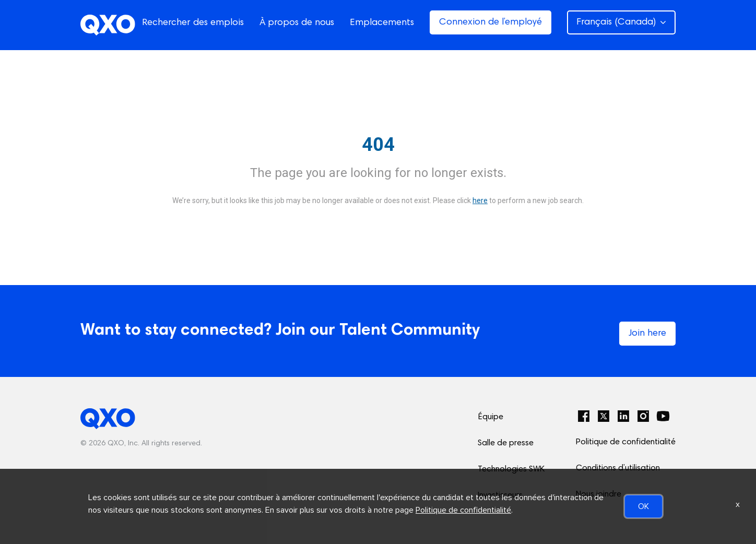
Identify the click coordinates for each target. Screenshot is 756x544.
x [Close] (738, 504)
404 (378, 145)
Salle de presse (506, 443)
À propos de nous (297, 23)
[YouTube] (663, 416)
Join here (647, 334)
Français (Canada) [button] (621, 22)
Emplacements (382, 23)
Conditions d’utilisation (618, 468)
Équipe (491, 417)
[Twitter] (604, 416)
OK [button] (643, 506)
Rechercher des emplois (193, 23)
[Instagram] (643, 416)
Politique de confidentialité (626, 442)
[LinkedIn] (623, 416)
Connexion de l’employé (491, 22)
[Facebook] (584, 416)
